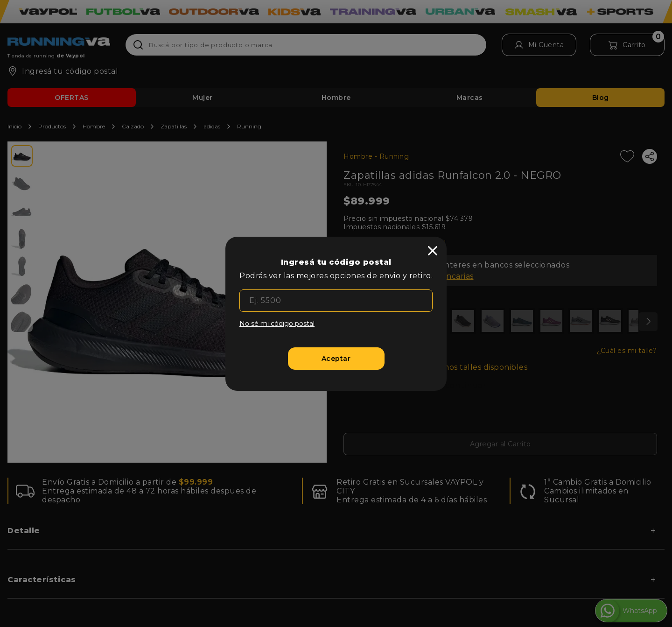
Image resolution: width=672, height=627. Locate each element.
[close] (433, 251)
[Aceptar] (336, 359)
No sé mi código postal (277, 324)
